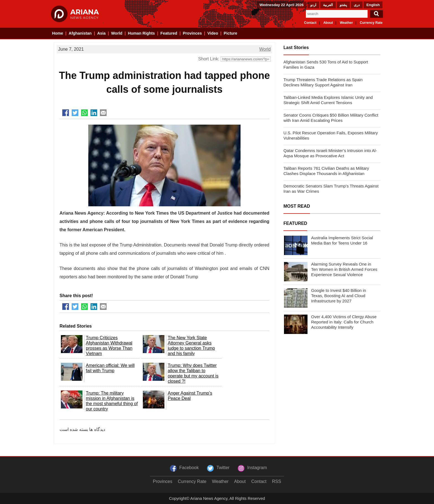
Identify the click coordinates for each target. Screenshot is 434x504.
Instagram (257, 468)
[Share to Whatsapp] (84, 113)
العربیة (328, 5)
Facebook (189, 468)
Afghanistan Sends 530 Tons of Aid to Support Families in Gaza (326, 65)
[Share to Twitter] (75, 113)
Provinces (192, 33)
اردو (313, 5)
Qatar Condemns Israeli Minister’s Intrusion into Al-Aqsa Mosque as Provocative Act (330, 153)
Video (213, 33)
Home (58, 33)
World (117, 33)
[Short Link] (246, 59)
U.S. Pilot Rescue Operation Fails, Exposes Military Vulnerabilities (331, 135)
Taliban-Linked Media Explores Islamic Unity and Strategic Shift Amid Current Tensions (328, 100)
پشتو (343, 5)
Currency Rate (371, 23)
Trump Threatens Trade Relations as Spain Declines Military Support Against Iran (323, 82)
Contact (310, 23)
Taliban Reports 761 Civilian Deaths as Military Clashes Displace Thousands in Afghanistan (326, 171)
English (373, 5)
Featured (169, 33)
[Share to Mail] (103, 113)
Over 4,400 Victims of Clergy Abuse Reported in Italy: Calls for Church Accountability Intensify (344, 322)
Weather (346, 23)
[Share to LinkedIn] (94, 113)
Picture (230, 33)
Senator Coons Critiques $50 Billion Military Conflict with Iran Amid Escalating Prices (331, 118)
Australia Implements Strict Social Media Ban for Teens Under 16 (342, 240)
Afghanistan (80, 33)
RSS (277, 481)
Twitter (223, 468)
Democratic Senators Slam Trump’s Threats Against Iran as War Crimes (331, 189)
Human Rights (141, 33)
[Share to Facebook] (66, 113)
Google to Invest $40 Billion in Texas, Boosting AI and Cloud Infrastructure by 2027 (339, 296)
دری (357, 5)
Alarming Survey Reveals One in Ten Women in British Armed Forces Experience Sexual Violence (344, 269)
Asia (101, 33)
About (328, 23)
